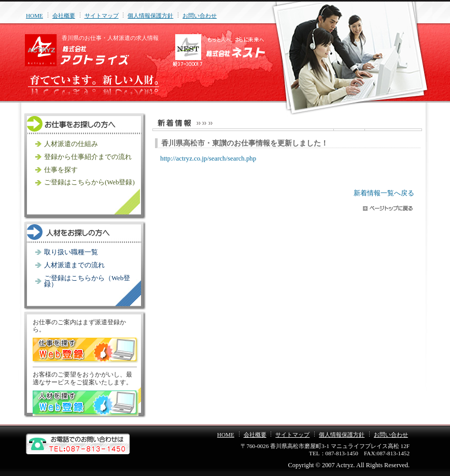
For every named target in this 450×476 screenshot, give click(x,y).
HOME (34, 16)
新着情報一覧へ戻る (384, 193)
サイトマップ (102, 16)
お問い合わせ (200, 16)
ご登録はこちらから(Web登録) (89, 182)
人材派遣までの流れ (74, 265)
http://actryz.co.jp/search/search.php (208, 158)
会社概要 (64, 16)
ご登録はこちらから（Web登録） (87, 282)
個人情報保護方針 (150, 16)
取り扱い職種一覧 (71, 252)
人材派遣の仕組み (71, 144)
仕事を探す (61, 170)
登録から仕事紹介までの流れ (88, 157)
